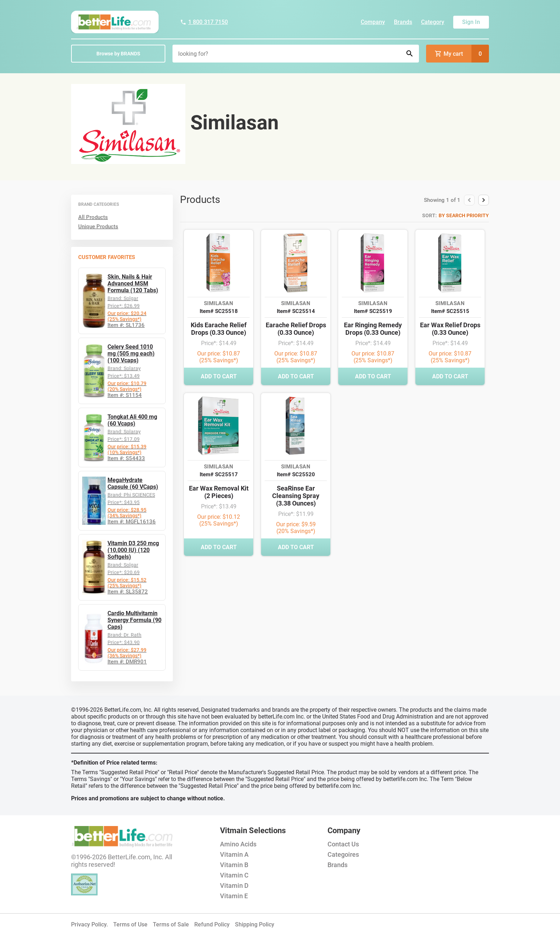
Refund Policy (212, 924)
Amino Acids (238, 844)
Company (373, 22)
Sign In (471, 22)
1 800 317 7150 (204, 22)
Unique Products (98, 227)
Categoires (343, 854)
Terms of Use (130, 924)
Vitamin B (234, 865)
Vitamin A (234, 854)
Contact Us (343, 844)
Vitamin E (234, 896)
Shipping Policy (255, 924)
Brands (403, 22)
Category (433, 22)
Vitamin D (234, 886)
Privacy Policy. (89, 924)
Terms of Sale (171, 924)
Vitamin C (234, 875)
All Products (93, 217)
